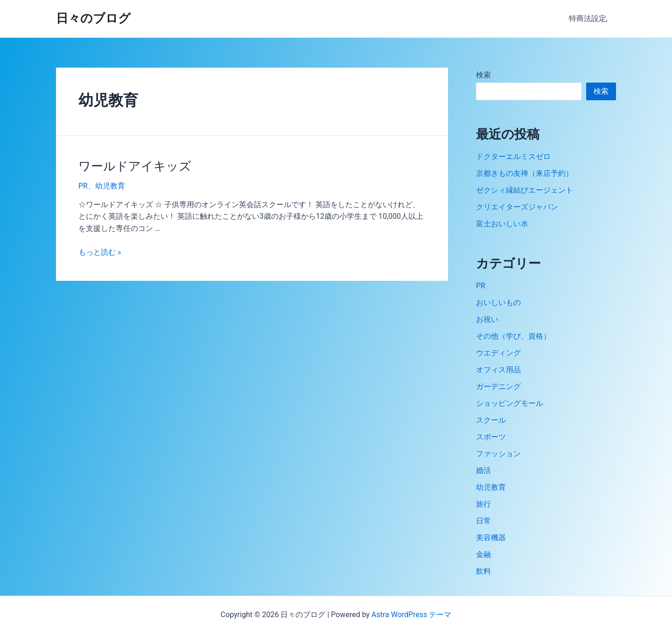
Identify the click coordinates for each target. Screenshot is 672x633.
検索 (483, 75)
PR (83, 186)
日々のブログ (93, 18)
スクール (491, 420)
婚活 (483, 470)
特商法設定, (589, 18)
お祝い (487, 319)
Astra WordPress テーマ (411, 615)
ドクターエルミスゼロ (513, 157)
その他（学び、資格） (513, 336)
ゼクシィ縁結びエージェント (525, 190)
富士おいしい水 (502, 224)
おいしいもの (498, 303)
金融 (483, 554)
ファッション (498, 454)
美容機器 (491, 538)
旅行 (483, 504)
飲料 (483, 571)
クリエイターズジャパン (517, 207)
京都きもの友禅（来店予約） (525, 173)
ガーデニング (498, 386)
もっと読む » (100, 252)
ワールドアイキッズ (135, 166)
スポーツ (491, 437)
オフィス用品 (498, 370)
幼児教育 (110, 186)
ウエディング (498, 353)
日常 (483, 521)
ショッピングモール (510, 403)
